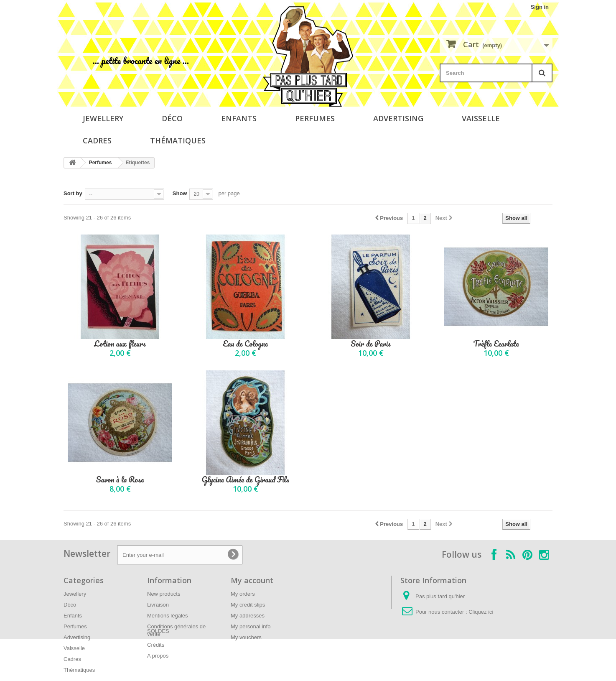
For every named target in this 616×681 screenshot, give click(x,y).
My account (252, 580)
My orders (243, 594)
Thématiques (178, 140)
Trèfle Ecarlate (496, 344)
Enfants (239, 118)
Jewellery (103, 118)
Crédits (156, 645)
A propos (158, 656)
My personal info (251, 626)
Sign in (540, 7)
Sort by (73, 193)
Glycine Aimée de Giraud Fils (245, 480)
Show (180, 193)
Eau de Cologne (245, 344)
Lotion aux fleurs (120, 344)
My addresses (248, 616)
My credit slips (248, 605)
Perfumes (315, 118)
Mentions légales (168, 616)
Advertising (398, 118)
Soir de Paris (371, 344)
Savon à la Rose (120, 480)
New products (164, 594)
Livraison (158, 605)
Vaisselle (481, 118)
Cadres (97, 140)
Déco (172, 118)
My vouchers (246, 637)
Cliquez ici (481, 612)
